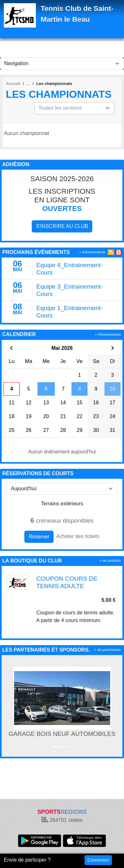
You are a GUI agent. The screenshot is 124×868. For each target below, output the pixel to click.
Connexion (98, 860)
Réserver (39, 537)
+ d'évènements (92, 252)
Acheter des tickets (78, 536)
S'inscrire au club (62, 226)
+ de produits (110, 560)
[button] (9, 706)
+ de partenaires (107, 650)
